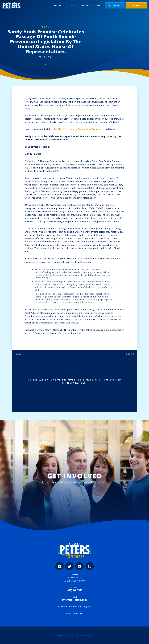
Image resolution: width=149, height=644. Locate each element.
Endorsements (86, 5)
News (99, 5)
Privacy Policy (78, 613)
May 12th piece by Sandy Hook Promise (79, 129)
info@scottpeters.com (74, 600)
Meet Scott (59, 5)
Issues (71, 5)
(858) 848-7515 (74, 590)
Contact (69, 613)
